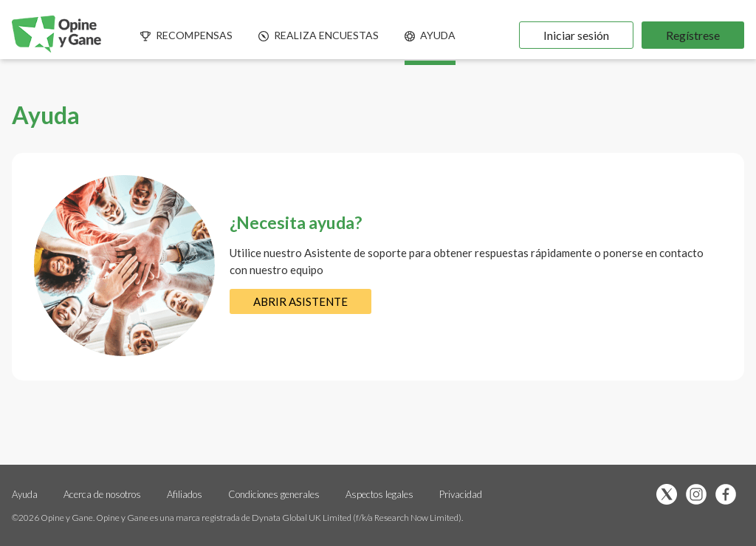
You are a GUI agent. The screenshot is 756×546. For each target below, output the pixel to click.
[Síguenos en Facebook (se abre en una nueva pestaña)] (729, 495)
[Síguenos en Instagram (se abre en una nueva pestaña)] (700, 495)
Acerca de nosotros (102, 494)
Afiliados (186, 494)
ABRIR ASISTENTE (300, 301)
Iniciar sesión (576, 35)
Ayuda (25, 494)
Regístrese (693, 35)
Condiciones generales (274, 494)
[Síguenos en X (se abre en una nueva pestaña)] (670, 495)
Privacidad (461, 494)
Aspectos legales (381, 494)
